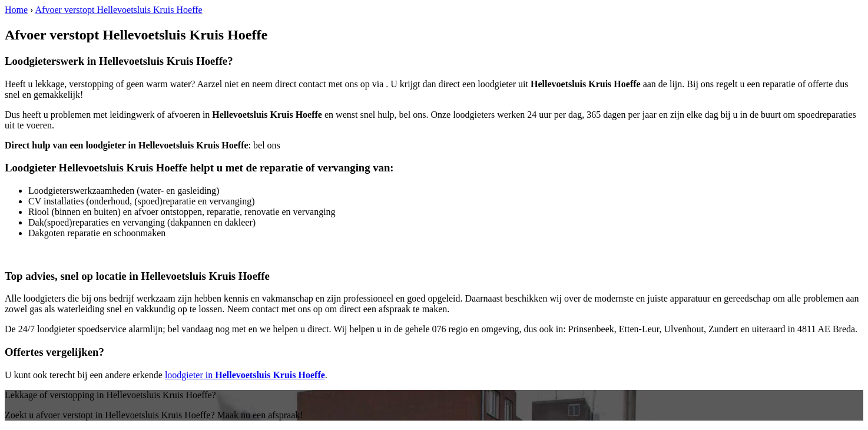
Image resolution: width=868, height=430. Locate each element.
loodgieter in (245, 375)
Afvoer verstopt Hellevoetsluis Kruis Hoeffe (119, 10)
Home (16, 10)
